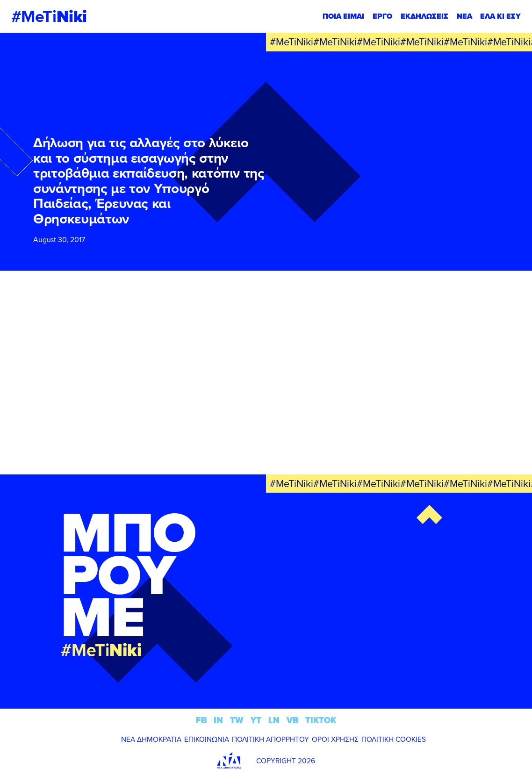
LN (274, 720)
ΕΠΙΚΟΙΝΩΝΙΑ (207, 739)
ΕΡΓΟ (382, 16)
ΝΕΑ (464, 16)
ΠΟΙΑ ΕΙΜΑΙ (343, 16)
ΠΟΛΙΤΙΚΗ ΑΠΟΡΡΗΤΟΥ (270, 739)
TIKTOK (321, 720)
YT (256, 720)
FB (201, 720)
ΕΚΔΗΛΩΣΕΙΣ (424, 16)
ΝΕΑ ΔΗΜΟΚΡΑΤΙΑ (151, 739)
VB (293, 720)
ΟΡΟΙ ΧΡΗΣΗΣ (335, 739)
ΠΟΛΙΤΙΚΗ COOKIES (394, 739)
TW (237, 720)
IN (218, 720)
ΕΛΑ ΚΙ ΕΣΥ (500, 16)
